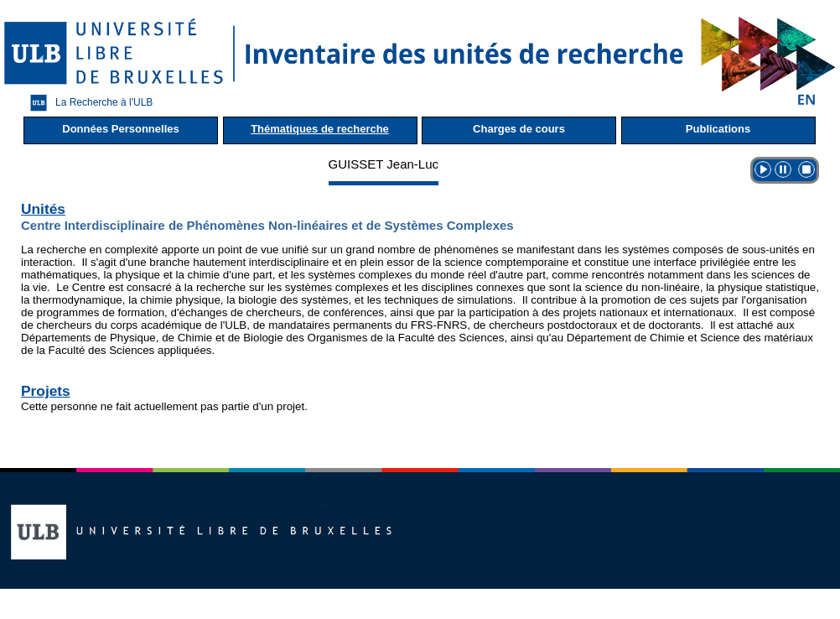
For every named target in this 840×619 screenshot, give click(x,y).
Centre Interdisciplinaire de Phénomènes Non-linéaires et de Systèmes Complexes (267, 225)
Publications (718, 129)
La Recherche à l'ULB (87, 103)
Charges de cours (519, 129)
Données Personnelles (120, 129)
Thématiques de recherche (320, 129)
